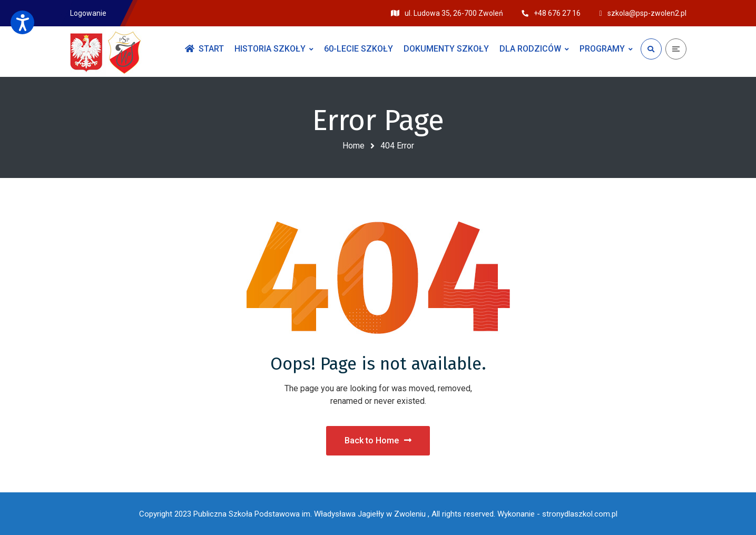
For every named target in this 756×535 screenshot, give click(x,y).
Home (354, 146)
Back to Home (378, 440)
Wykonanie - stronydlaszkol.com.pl (557, 514)
